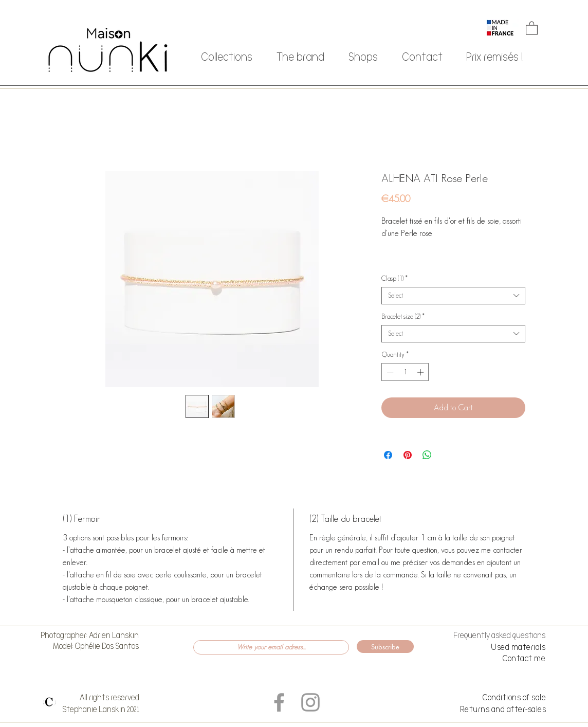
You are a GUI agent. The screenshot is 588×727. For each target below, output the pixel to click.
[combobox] (453, 296)
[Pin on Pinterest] (408, 455)
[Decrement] (389, 372)
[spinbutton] (405, 372)
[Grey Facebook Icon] (279, 702)
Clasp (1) (394, 278)
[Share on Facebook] (388, 455)
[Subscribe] (385, 647)
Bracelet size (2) (403, 316)
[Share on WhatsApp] (427, 455)
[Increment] (421, 372)
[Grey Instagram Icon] (310, 702)
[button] (532, 28)
